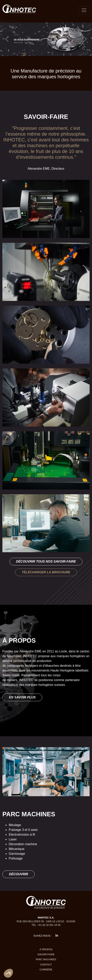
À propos (46, 950)
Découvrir (19, 874)
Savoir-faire (46, 955)
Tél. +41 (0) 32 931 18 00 (46, 925)
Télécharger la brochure (46, 572)
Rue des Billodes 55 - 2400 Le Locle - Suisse (46, 921)
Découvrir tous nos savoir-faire (46, 561)
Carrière (46, 970)
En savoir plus (22, 697)
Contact (46, 965)
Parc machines (46, 959)
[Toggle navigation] (84, 10)
